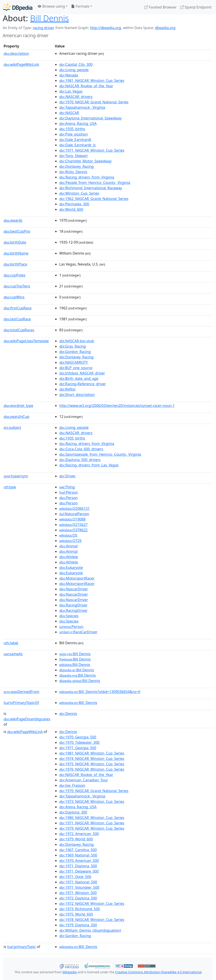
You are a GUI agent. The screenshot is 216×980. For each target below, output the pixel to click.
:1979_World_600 (76, 839)
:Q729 (70, 541)
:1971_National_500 (78, 882)
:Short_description (77, 395)
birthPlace (15, 264)
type (10, 487)
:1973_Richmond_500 (80, 909)
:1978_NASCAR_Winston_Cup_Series (92, 920)
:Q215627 (73, 525)
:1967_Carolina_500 (78, 850)
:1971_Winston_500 (78, 893)
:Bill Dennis (75, 654)
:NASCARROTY (74, 362)
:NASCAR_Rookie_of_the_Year (86, 86)
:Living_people (74, 70)
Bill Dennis (50, 18)
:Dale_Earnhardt (75, 140)
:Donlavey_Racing (76, 166)
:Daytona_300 (73, 812)
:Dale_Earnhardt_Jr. (78, 145)
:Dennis (68, 714)
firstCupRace (18, 308)
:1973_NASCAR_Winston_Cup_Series (92, 801)
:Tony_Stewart (73, 156)
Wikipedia (70, 972)
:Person (69, 492)
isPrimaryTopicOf (21, 703)
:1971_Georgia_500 (78, 748)
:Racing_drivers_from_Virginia (87, 177)
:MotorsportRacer (77, 578)
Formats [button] (80, 6)
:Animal (68, 546)
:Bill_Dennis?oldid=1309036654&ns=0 (100, 692)
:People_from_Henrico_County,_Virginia (95, 183)
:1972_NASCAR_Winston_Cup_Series (92, 903)
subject (12, 427)
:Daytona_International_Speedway (90, 118)
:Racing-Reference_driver (83, 384)
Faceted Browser (160, 7)
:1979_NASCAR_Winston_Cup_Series (92, 828)
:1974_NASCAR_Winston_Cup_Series (92, 759)
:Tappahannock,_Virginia (82, 107)
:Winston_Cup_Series (79, 193)
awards (13, 220)
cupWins (14, 297)
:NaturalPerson (74, 514)
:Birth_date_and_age (79, 378)
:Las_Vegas (71, 91)
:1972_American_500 (79, 834)
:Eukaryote (71, 568)
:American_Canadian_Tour (84, 780)
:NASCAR (69, 113)
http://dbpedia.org (105, 28)
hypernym (16, 476)
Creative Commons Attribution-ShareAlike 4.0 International (158, 972)
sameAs (13, 654)
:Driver (67, 476)
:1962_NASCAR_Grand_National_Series (94, 199)
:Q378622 (73, 530)
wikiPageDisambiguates (27, 719)
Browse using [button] (51, 6)
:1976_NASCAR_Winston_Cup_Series (92, 769)
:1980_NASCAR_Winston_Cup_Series (92, 818)
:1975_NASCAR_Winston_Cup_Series (92, 764)
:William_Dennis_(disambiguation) (90, 930)
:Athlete (69, 557)
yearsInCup (16, 417)
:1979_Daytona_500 (78, 925)
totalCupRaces (19, 330)
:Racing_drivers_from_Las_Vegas (89, 465)
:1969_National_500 (78, 855)
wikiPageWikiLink (21, 64)
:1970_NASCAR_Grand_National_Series (94, 102)
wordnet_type (18, 406)
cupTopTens (17, 286)
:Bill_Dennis (78, 703)
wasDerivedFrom (21, 692)
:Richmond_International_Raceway (91, 188)
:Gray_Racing (73, 346)
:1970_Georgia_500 (78, 737)
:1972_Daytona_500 (78, 898)
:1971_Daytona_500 (78, 866)
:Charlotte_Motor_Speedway (85, 161)
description (16, 53)
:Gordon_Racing (75, 352)
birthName (16, 253)
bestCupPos (17, 231)
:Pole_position (74, 134)
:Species (69, 616)
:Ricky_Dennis (73, 172)
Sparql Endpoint (196, 7)
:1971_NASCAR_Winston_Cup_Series (92, 150)
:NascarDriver (74, 589)
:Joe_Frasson (72, 785)
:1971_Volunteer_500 (79, 887)
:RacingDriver (73, 605)
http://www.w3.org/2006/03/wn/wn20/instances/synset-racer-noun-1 (117, 406)
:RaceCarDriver (78, 632)
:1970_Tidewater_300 (79, 742)
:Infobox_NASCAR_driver (82, 373)
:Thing (67, 487)
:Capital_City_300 (76, 64)
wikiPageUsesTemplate (26, 341)
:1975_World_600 (76, 914)
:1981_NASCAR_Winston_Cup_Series (92, 81)
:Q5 (68, 535)
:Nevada (69, 75)
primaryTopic (21, 947)
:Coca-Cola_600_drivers (81, 449)
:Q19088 (72, 519)
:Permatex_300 (74, 204)
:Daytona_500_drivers (80, 460)
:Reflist (67, 389)
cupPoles (14, 275)
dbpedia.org (165, 28)
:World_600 (71, 209)
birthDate (15, 242)
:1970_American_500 (79, 861)
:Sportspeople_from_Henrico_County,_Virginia (100, 454)
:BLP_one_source (76, 368)
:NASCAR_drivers (76, 97)
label (11, 643)
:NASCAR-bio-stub (77, 341)
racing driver (43, 28)
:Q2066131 (74, 508)
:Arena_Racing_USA (78, 123)
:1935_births (72, 129)
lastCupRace (17, 319)
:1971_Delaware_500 (79, 871)
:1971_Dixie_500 (75, 877)
